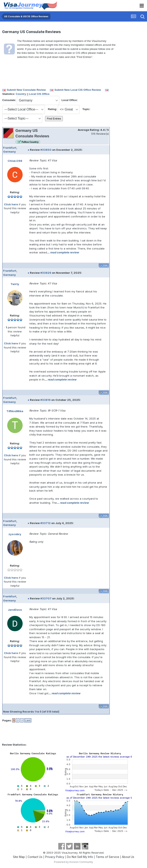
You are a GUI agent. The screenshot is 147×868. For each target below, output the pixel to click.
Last (28, 720)
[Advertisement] (127, 121)
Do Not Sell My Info (80, 857)
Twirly (15, 284)
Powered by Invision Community (73, 862)
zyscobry (15, 534)
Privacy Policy (55, 857)
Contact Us (35, 857)
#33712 (45, 523)
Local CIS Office (39, 94)
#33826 (46, 273)
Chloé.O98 (15, 161)
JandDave (15, 610)
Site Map (19, 857)
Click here (11, 204)
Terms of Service (107, 857)
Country (21, 94)
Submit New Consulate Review (26, 90)
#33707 (46, 598)
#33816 (45, 400)
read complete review (64, 252)
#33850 (46, 150)
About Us (128, 857)
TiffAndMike (15, 411)
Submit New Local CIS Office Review (78, 90)
